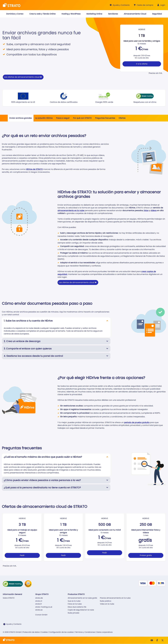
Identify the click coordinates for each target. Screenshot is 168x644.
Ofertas (122, 118)
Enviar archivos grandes (21, 118)
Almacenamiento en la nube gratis (82, 598)
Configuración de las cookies (61, 632)
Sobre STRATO (9, 598)
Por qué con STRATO (82, 118)
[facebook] (157, 640)
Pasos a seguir (63, 118)
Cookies (44, 632)
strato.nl (39, 601)
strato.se (39, 610)
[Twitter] (163, 640)
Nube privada (73, 613)
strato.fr (38, 604)
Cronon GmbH (41, 615)
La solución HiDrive (44, 118)
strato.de (39, 598)
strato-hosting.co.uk (44, 607)
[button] (143, 5)
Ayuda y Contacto (14, 624)
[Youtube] (152, 640)
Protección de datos (31, 632)
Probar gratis (146, 555)
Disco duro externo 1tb (77, 607)
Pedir (22, 555)
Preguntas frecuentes (105, 118)
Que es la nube (74, 601)
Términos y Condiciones (85, 632)
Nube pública (106, 601)
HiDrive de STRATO (34, 169)
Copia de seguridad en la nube (81, 610)
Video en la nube (107, 604)
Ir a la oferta (142, 64)
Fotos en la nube (75, 604)
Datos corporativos (105, 632)
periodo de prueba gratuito (137, 422)
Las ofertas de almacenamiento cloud (23, 77)
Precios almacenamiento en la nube (115, 598)
